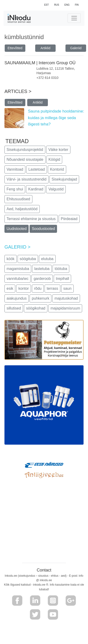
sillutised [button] (14, 308)
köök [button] (11, 259)
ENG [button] (67, 5)
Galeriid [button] (76, 48)
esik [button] (10, 288)
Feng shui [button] (15, 189)
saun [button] (67, 288)
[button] (17, 601)
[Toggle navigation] (74, 18)
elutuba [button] (47, 259)
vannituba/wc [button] (17, 279)
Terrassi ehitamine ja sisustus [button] (31, 219)
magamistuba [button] (18, 269)
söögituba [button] (28, 259)
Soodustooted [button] (43, 229)
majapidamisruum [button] (65, 308)
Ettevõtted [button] (15, 48)
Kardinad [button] (36, 189)
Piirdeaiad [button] (69, 219)
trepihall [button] (62, 279)
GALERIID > (17, 247)
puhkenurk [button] (40, 298)
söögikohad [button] (36, 308)
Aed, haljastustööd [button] (22, 209)
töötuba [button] (61, 269)
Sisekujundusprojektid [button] (25, 150)
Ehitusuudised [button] (18, 199)
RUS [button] (57, 5)
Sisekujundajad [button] (64, 179)
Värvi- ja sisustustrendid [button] (27, 179)
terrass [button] (52, 288)
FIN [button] (77, 5)
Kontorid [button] (57, 169)
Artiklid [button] (45, 48)
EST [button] (46, 5)
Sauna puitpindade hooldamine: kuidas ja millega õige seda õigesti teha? (56, 118)
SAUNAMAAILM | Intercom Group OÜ (41, 63)
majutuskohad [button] (66, 298)
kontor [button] (23, 288)
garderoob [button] (42, 279)
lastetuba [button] (42, 269)
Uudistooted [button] (17, 229)
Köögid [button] (54, 159)
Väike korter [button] (58, 150)
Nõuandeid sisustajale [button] (25, 159)
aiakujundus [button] (17, 298)
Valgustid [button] (56, 189)
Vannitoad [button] (15, 169)
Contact (44, 570)
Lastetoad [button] (37, 169)
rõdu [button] (38, 288)
